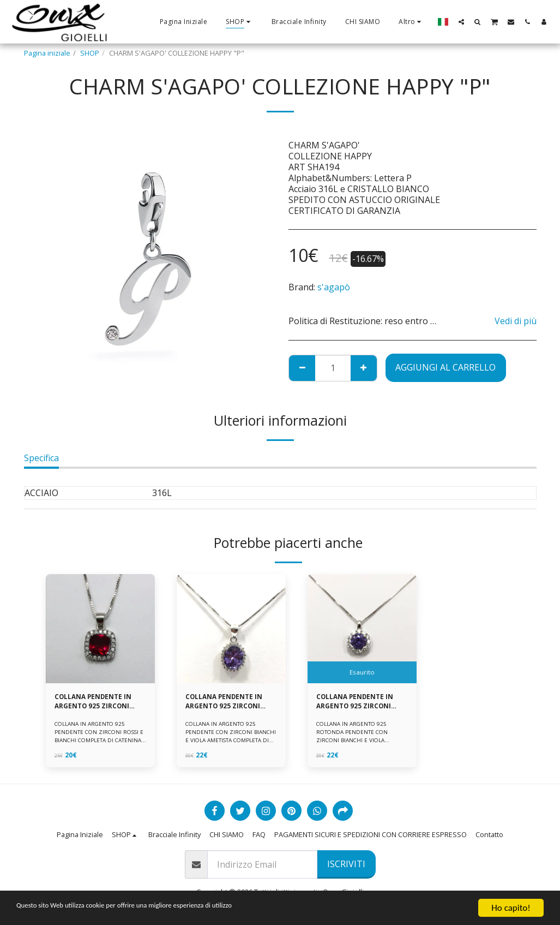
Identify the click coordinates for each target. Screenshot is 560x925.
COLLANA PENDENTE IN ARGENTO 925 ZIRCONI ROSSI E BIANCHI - (95, 702)
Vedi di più (516, 321)
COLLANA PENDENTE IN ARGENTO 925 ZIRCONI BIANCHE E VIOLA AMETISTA (226, 702)
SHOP (90, 53)
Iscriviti (346, 864)
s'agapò (334, 287)
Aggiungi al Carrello (445, 367)
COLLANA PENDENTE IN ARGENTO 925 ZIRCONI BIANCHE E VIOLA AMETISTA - (357, 702)
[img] (100, 629)
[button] (461, 22)
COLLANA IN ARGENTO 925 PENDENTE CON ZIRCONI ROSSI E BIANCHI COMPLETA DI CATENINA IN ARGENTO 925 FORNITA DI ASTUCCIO (98, 742)
